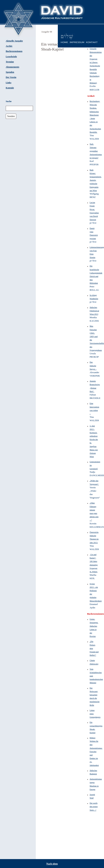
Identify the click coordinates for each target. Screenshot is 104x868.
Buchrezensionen (14, 51)
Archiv (9, 46)
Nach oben (52, 864)
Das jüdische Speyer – (93, 365)
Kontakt (10, 88)
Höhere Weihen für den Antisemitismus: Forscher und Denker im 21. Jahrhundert (96, 751)
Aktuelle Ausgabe (14, 41)
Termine (10, 62)
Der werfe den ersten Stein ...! (94, 806)
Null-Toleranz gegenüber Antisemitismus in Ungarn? (96, 151)
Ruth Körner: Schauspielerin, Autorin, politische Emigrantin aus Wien (96, 180)
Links (9, 83)
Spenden (10, 72)
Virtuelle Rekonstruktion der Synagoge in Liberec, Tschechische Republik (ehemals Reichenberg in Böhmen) (96, 66)
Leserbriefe (11, 57)
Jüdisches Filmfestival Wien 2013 (94, 311)
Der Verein (11, 77)
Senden (11, 116)
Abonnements (12, 67)
